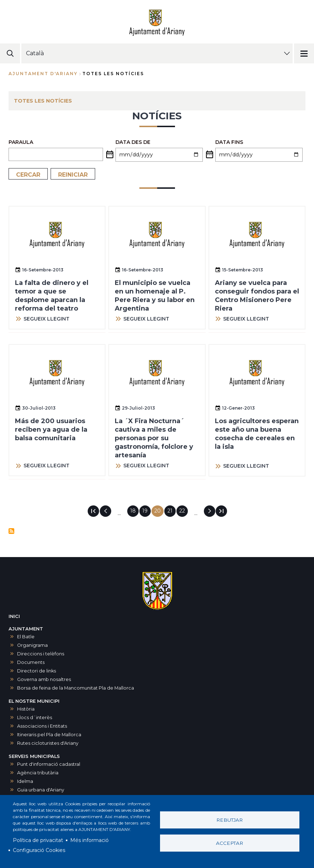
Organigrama (32, 645)
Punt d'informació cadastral (49, 764)
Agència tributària (38, 773)
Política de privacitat (38, 840)
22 (184, 511)
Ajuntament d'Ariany (43, 74)
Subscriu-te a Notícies (11, 531)
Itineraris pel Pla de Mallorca (49, 735)
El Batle (26, 637)
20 (159, 512)
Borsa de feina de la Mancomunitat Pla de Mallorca (76, 688)
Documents (31, 662)
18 (134, 511)
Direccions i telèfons (41, 654)
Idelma (25, 781)
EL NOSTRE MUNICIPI (34, 701)
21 (172, 511)
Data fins (229, 142)
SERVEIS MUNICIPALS (34, 756)
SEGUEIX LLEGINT (47, 319)
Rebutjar (230, 820)
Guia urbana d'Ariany (41, 790)
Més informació (89, 840)
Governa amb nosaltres (44, 679)
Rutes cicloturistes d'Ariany (48, 743)
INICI (14, 616)
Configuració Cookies (39, 850)
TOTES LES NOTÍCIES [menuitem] (43, 101)
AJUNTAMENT (26, 629)
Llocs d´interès (35, 718)
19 (146, 511)
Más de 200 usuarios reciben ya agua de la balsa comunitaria (51, 430)
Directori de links (37, 671)
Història (26, 709)
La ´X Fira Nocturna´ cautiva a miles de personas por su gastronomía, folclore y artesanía (154, 438)
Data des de (133, 142)
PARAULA (21, 142)
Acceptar (230, 843)
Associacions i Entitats (42, 726)
